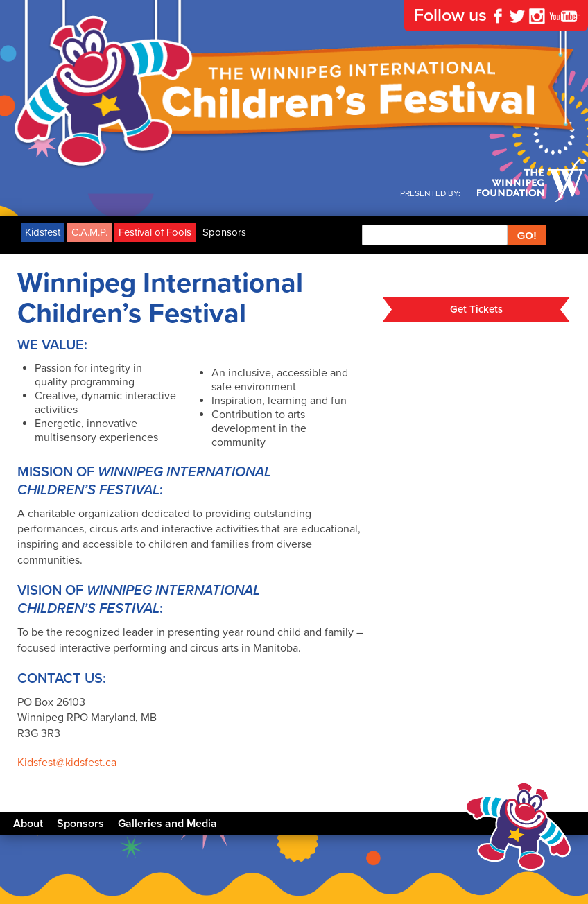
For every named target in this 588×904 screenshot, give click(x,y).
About (28, 824)
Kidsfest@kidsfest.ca (67, 763)
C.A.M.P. (89, 232)
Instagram (537, 16)
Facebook (498, 16)
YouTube (564, 16)
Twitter (517, 16)
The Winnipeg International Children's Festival (294, 94)
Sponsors (224, 232)
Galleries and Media (167, 824)
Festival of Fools (155, 232)
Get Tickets (476, 309)
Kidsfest (43, 232)
